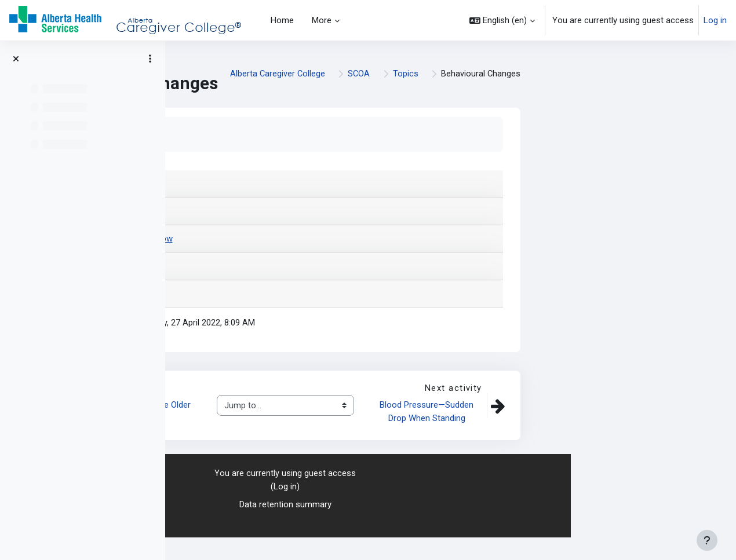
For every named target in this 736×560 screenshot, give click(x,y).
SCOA (626, 78)
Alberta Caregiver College (543, 78)
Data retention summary (451, 527)
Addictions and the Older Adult (311, 434)
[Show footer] (707, 540)
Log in (715, 20)
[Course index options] (150, 58)
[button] (502, 20)
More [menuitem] (322, 20)
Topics (673, 78)
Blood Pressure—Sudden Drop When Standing (593, 434)
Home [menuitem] (282, 20)
